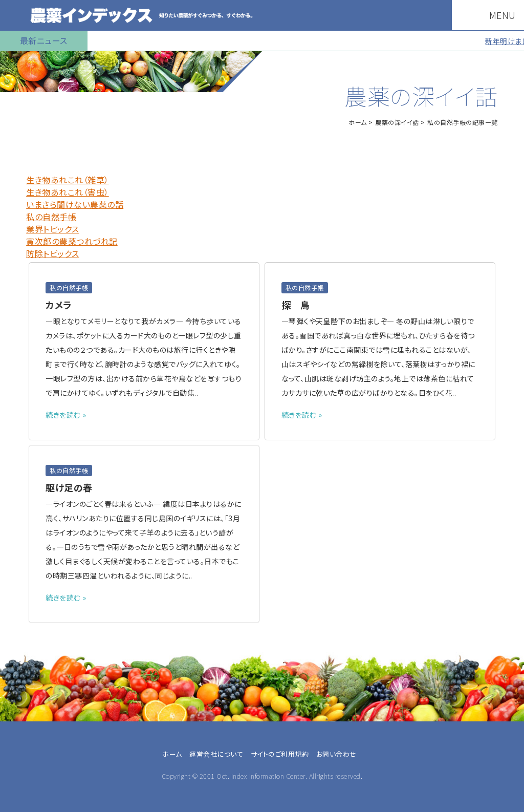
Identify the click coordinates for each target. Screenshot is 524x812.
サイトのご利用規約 (280, 754)
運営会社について (216, 754)
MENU (498, 15)
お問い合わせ (336, 754)
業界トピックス (53, 229)
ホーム (358, 122)
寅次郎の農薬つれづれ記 (72, 241)
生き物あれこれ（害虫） (68, 192)
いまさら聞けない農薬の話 (75, 204)
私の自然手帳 (51, 217)
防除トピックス (53, 253)
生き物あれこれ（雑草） (68, 180)
